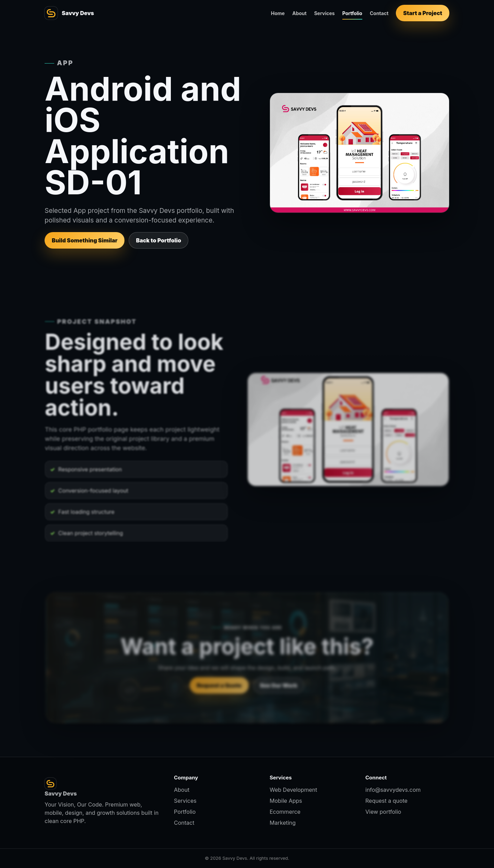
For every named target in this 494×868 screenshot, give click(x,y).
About (299, 13)
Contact (379, 13)
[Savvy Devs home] (69, 13)
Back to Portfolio (158, 240)
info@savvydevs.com (393, 790)
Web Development (293, 790)
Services (325, 13)
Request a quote (386, 801)
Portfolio (352, 13)
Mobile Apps (286, 801)
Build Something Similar (85, 240)
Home (278, 13)
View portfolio (383, 812)
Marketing (283, 823)
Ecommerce (285, 812)
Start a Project (423, 13)
